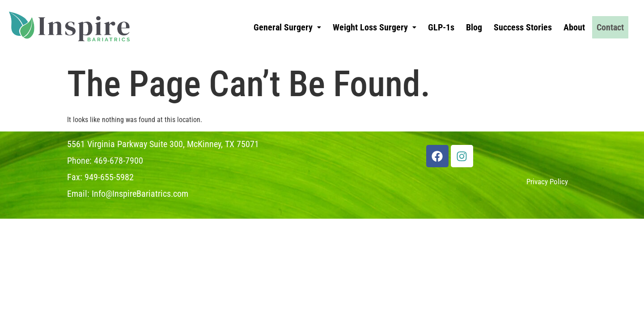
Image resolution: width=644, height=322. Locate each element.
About (574, 27)
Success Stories (523, 27)
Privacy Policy (547, 182)
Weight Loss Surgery (375, 27)
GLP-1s (441, 27)
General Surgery (287, 27)
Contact (610, 27)
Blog (474, 27)
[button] (287, 27)
